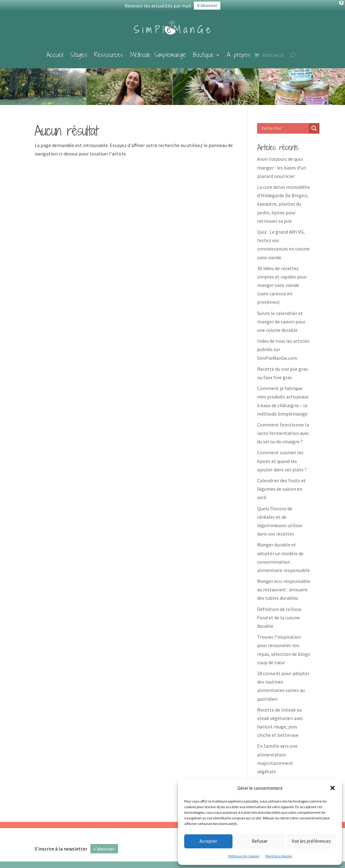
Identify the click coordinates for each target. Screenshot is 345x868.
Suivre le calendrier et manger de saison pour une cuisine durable (281, 317)
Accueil (55, 50)
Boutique (203, 50)
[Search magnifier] (314, 123)
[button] (333, 788)
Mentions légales (279, 856)
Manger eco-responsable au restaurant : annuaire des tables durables (284, 584)
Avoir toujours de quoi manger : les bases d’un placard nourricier (282, 163)
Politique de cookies (244, 856)
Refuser (260, 841)
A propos (239, 50)
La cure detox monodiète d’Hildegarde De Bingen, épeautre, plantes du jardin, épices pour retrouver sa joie (283, 199)
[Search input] (285, 123)
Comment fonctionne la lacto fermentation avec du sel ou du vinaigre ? (283, 428)
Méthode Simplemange (158, 50)
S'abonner (207, 5)
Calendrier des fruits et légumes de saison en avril (281, 484)
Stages (79, 50)
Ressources (109, 50)
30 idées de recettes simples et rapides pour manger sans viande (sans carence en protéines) (282, 280)
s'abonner (104, 844)
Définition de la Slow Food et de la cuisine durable (279, 613)
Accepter (208, 841)
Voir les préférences (311, 841)
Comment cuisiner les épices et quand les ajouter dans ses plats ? (282, 456)
